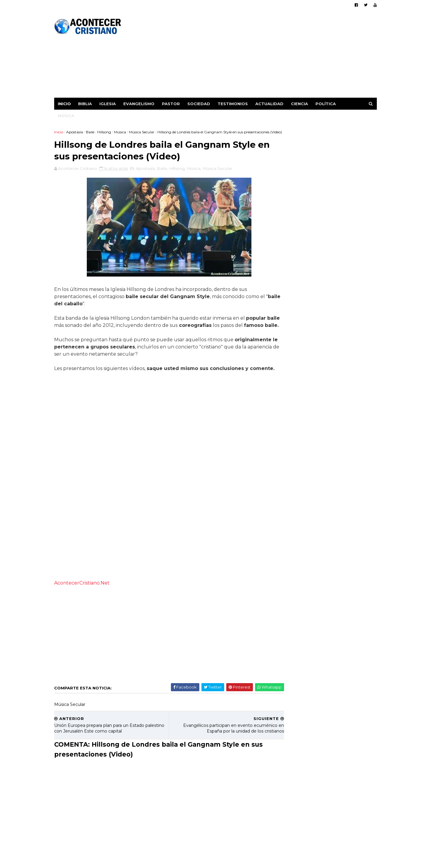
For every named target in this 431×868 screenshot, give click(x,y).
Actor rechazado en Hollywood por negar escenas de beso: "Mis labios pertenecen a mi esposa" (344, 378)
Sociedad (200, 103)
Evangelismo (140, 103)
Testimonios (234, 103)
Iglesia (108, 103)
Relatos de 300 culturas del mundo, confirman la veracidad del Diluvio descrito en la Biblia (344, 559)
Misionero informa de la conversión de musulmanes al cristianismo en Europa (345, 508)
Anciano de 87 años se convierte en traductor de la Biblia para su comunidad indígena (342, 613)
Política (327, 103)
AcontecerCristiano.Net (83, 604)
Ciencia (300, 103)
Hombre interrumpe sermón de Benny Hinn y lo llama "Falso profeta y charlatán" (343, 586)
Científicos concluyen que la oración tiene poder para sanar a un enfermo (345, 336)
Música (67, 115)
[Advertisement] (267, 55)
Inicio (65, 103)
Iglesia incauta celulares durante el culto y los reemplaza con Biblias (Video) (344, 483)
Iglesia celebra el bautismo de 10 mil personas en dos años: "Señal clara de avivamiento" (344, 459)
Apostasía (75, 132)
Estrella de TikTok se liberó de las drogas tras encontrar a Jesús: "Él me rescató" (344, 532)
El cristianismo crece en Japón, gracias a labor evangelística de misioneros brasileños (342, 432)
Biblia (86, 103)
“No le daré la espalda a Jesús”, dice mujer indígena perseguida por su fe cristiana (344, 405)
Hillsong (105, 132)
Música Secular (143, 132)
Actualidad (270, 103)
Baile (91, 132)
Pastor (172, 103)
